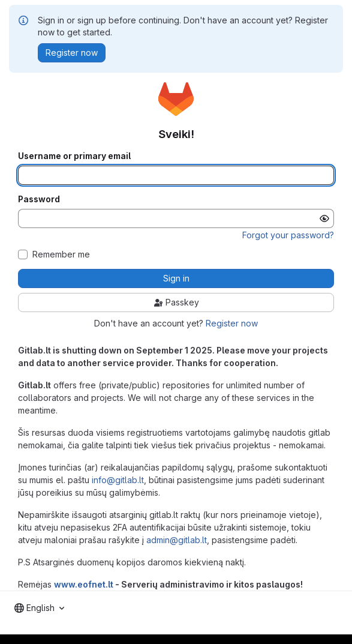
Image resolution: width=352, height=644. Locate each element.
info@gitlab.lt (118, 480)
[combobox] (39, 608)
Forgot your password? (288, 235)
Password (39, 199)
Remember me (61, 254)
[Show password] (324, 218)
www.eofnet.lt (84, 584)
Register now (232, 323)
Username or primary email (74, 156)
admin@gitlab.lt (177, 540)
